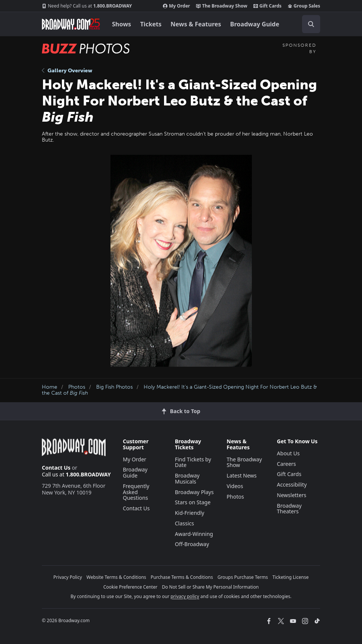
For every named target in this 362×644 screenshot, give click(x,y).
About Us (288, 453)
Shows (122, 24)
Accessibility (292, 485)
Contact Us (56, 468)
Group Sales (304, 6)
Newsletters (291, 495)
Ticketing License (291, 577)
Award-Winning (194, 534)
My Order (176, 6)
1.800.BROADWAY (87, 6)
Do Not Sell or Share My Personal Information (210, 587)
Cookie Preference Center (130, 587)
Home (50, 387)
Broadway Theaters (289, 509)
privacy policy (185, 596)
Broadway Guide (255, 24)
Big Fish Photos (114, 387)
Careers (286, 464)
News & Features (196, 24)
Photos (77, 387)
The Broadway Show (222, 6)
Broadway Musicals (187, 478)
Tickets (151, 24)
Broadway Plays (194, 492)
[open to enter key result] (311, 24)
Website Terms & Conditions (116, 577)
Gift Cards (268, 6)
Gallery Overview (67, 71)
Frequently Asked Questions (136, 492)
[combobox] (308, 24)
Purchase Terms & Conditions (182, 577)
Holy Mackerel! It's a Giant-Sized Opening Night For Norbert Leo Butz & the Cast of (179, 390)
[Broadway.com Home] (71, 24)
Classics (185, 523)
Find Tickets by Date (193, 462)
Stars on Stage (193, 502)
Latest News (242, 475)
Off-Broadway (192, 544)
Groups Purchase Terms (243, 577)
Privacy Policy (68, 577)
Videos (235, 486)
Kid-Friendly (190, 513)
